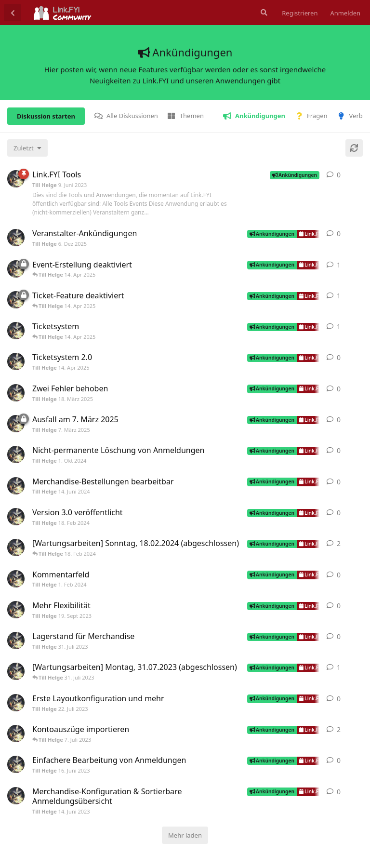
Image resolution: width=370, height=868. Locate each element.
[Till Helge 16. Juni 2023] (16, 764)
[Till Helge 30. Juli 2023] (16, 671)
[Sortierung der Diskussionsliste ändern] (27, 148)
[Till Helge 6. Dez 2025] (16, 238)
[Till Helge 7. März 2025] (16, 424)
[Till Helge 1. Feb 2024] (16, 579)
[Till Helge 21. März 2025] (16, 300)
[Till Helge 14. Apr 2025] (16, 361)
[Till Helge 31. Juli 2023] (16, 641)
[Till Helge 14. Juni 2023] (16, 796)
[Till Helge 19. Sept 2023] (16, 610)
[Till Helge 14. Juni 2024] (16, 486)
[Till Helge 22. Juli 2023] (16, 703)
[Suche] (263, 13)
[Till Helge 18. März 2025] (16, 393)
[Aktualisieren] (354, 148)
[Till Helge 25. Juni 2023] (16, 734)
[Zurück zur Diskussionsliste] (13, 13)
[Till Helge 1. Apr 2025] (16, 269)
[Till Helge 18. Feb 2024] (16, 517)
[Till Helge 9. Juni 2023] (16, 179)
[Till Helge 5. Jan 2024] (16, 331)
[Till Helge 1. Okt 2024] (16, 454)
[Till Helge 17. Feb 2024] (16, 548)
